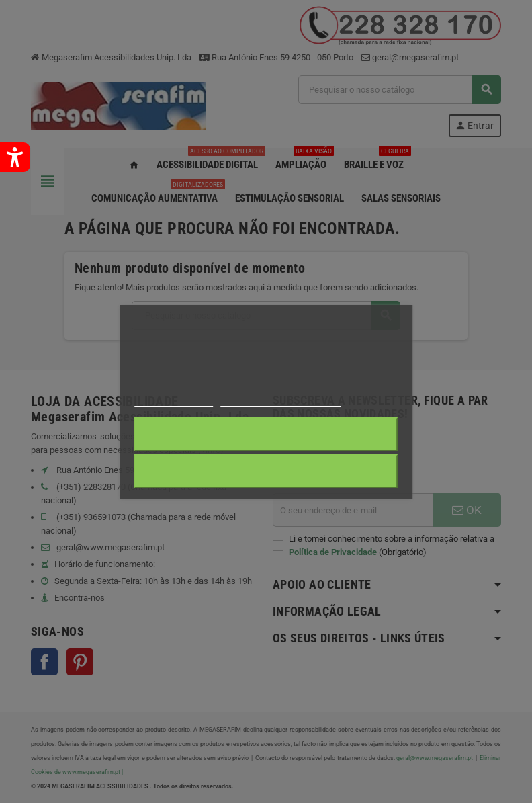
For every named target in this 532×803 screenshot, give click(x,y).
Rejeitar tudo (266, 434)
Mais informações (174, 400)
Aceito (266, 471)
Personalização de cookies (281, 400)
